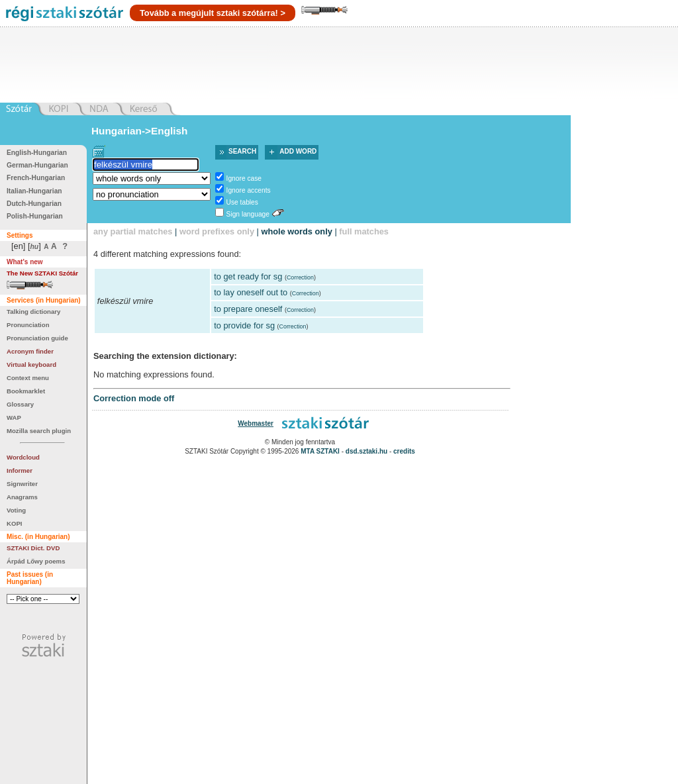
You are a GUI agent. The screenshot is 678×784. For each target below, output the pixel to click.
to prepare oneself (248, 309)
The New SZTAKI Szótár (42, 273)
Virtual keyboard (31, 365)
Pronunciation (28, 325)
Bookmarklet (26, 391)
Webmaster (256, 423)
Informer (20, 470)
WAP (14, 417)
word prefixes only (217, 231)
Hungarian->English (140, 131)
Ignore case (244, 178)
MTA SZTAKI (320, 451)
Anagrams (22, 497)
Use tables (242, 202)
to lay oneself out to (251, 292)
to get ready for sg (248, 276)
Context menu (28, 378)
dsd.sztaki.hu (366, 451)
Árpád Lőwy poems (36, 561)
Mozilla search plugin (39, 431)
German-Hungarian (37, 165)
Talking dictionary (33, 312)
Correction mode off (134, 398)
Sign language (248, 214)
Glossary (20, 404)
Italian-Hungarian (34, 191)
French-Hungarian (36, 178)
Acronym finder (30, 351)
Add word (298, 151)
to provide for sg (244, 325)
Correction (300, 277)
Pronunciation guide (37, 338)
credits (404, 451)
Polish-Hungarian (35, 216)
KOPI (14, 523)
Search (242, 151)
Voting (16, 510)
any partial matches (133, 231)
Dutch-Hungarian (34, 204)
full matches (364, 231)
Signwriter (22, 484)
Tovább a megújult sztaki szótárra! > (213, 13)
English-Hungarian (37, 153)
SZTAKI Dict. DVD (33, 548)
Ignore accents (249, 190)
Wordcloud (23, 457)
